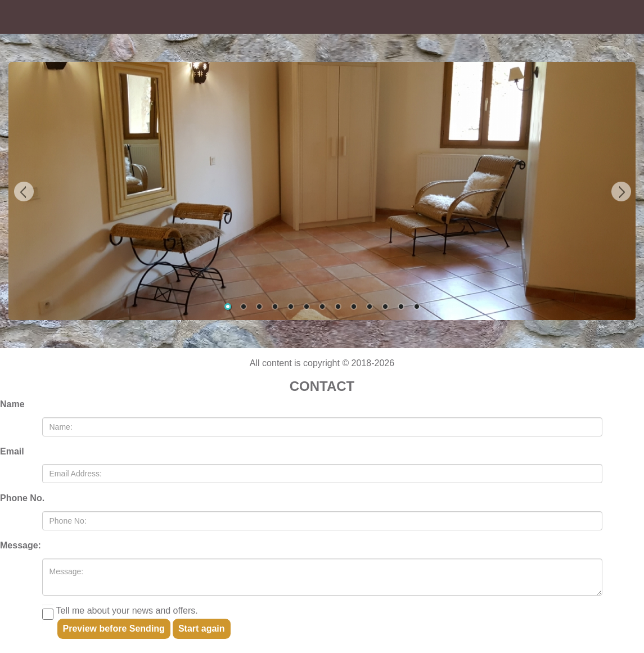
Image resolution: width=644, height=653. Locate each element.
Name (12, 404)
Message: (21, 545)
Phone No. (22, 498)
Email (12, 451)
